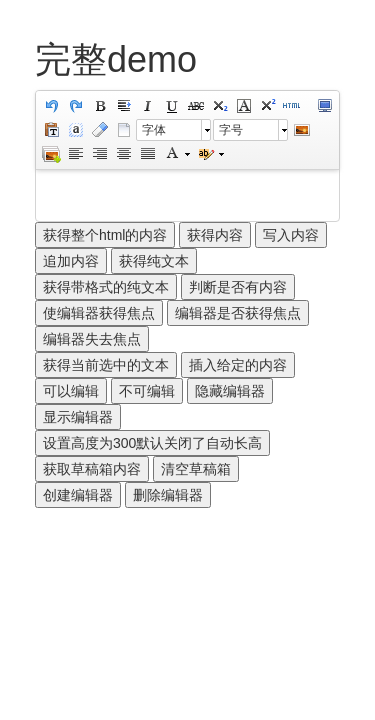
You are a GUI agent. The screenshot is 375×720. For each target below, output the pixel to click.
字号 (231, 130)
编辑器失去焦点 (92, 339)
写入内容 (291, 235)
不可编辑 (147, 391)
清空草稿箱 (196, 469)
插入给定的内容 (238, 365)
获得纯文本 (154, 261)
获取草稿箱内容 (92, 469)
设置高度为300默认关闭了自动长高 (152, 443)
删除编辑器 (168, 495)
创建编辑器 (78, 495)
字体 (154, 130)
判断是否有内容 (238, 287)
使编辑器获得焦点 (99, 313)
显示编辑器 (78, 417)
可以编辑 (71, 391)
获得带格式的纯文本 (106, 287)
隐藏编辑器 (230, 391)
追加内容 (71, 261)
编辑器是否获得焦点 (238, 313)
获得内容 (215, 235)
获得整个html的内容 (105, 235)
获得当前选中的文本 (106, 365)
